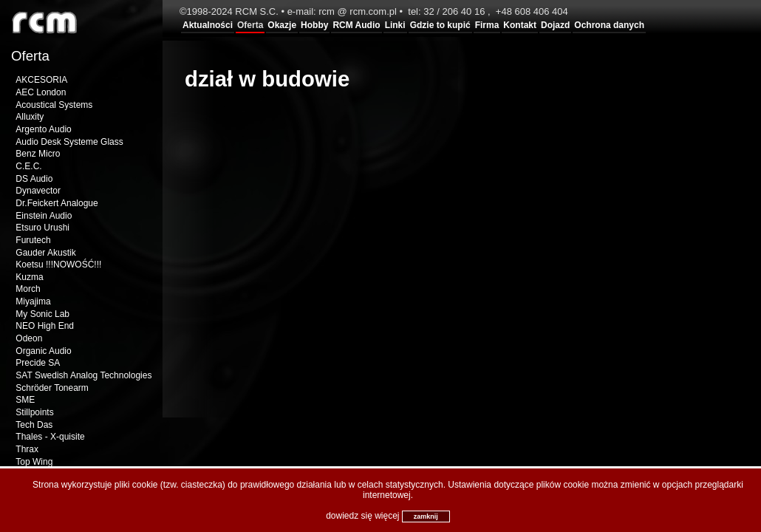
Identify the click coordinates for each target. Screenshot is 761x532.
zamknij (426, 516)
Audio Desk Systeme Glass (69, 142)
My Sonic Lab (42, 314)
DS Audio (34, 179)
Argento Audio (43, 129)
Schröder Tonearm (52, 388)
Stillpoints (34, 412)
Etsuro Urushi (42, 228)
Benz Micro (38, 154)
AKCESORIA (41, 80)
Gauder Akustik (45, 253)
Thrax (27, 449)
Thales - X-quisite (50, 437)
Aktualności (208, 25)
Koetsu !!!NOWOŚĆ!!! (58, 265)
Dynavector (38, 191)
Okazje (282, 25)
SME (25, 400)
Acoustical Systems (54, 105)
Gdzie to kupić (440, 25)
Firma (487, 25)
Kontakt (520, 25)
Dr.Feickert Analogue (57, 203)
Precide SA (38, 363)
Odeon (29, 338)
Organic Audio (43, 351)
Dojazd (555, 25)
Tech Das (34, 425)
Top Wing (34, 462)
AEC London (41, 92)
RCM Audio (356, 25)
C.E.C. (28, 166)
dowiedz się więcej (362, 516)
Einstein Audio (44, 216)
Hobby (314, 25)
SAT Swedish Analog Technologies (83, 375)
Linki (395, 25)
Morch (28, 289)
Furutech (33, 240)
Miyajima (33, 301)
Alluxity (30, 117)
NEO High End (45, 326)
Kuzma (29, 277)
